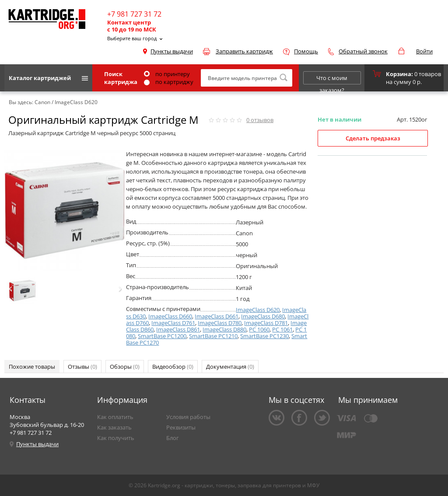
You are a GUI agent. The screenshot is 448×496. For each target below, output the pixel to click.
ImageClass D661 (217, 316)
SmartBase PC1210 (213, 336)
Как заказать (114, 427)
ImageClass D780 (220, 323)
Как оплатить (115, 417)
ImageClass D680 (263, 316)
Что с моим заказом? (332, 79)
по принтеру (167, 74)
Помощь (306, 51)
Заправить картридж (244, 51)
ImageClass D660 (170, 316)
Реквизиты (181, 427)
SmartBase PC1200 (162, 336)
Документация (230, 367)
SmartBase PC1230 (264, 336)
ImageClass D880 (224, 329)
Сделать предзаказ (373, 138)
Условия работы (188, 417)
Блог (173, 438)
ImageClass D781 (266, 323)
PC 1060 (259, 329)
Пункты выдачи (172, 51)
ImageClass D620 (258, 310)
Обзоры (125, 367)
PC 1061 (282, 329)
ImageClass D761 (173, 323)
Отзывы (82, 367)
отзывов (260, 120)
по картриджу (169, 82)
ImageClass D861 (178, 329)
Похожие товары (32, 367)
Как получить (116, 438)
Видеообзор (173, 367)
